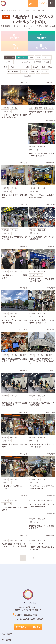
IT (38, 71)
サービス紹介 (7, 640)
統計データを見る (41, 46)
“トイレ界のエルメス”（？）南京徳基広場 (42, 222)
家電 (5, 67)
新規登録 (43, 3)
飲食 (38, 57)
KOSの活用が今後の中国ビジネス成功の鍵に (42, 388)
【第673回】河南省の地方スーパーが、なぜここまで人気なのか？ (42, 347)
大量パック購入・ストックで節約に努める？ (42, 521)
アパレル (47, 57)
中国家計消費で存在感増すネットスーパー (42, 543)
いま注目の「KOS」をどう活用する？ (14, 262)
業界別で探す (41, 36)
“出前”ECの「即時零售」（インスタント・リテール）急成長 (14, 541)
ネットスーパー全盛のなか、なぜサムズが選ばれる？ (42, 306)
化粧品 (9, 62)
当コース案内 (7, 634)
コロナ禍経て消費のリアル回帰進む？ (14, 503)
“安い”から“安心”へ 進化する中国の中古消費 (42, 181)
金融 (43, 67)
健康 (28, 67)
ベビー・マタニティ (23, 62)
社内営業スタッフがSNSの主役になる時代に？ (14, 388)
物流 (50, 67)
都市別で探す (15, 36)
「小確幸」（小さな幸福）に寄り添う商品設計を (14, 101)
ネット (24, 71)
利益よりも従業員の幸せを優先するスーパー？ (14, 346)
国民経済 (28, 76)
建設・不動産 (13, 71)
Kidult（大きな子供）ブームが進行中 (14, 430)
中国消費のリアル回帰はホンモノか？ (14, 472)
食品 (31, 57)
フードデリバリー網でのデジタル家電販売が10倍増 (42, 502)
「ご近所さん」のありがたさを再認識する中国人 (42, 472)
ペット (45, 71)
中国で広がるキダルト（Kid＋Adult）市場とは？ (42, 139)
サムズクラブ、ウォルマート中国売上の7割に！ (14, 306)
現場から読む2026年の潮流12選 (42, 99)
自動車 (47, 62)
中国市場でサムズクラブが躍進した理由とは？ (42, 264)
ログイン (33, 3)
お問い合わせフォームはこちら (28, 627)
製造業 (35, 67)
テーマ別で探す (15, 46)
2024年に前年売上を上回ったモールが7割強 (42, 430)
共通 (32, 71)
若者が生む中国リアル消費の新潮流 (14, 181)
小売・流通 (41, 10)
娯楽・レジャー (17, 67)
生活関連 (37, 62)
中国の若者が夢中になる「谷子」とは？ (14, 222)
